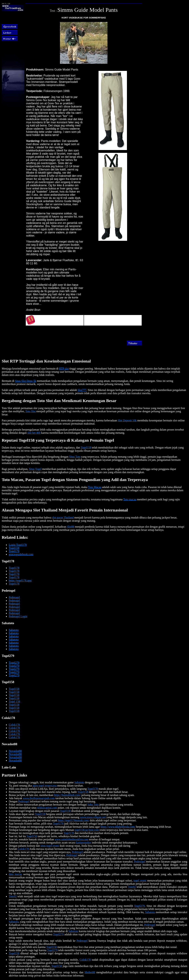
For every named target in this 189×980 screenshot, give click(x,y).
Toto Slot (30, 411)
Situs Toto (75, 457)
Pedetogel (14, 597)
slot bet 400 (34, 433)
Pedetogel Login (18, 616)
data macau (15, 874)
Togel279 (14, 663)
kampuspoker (84, 843)
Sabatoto (14, 630)
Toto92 (132, 887)
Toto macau (130, 499)
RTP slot (64, 369)
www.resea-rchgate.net (93, 817)
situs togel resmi (50, 846)
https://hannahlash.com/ (67, 795)
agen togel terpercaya (45, 786)
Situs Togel (35, 469)
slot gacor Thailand (63, 518)
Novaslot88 (15, 751)
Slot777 (82, 390)
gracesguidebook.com (21, 554)
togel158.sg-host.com (87, 830)
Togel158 (86, 448)
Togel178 (14, 551)
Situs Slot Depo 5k (26, 381)
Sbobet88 (90, 972)
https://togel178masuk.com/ (73, 820)
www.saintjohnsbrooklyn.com (72, 839)
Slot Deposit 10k (127, 420)
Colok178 (14, 725)
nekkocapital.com (47, 808)
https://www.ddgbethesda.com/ (118, 827)
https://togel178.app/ (20, 580)
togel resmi (140, 881)
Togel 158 (14, 701)
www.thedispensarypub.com (39, 798)
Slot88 (70, 527)
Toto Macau (95, 487)
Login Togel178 (18, 545)
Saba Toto (93, 805)
